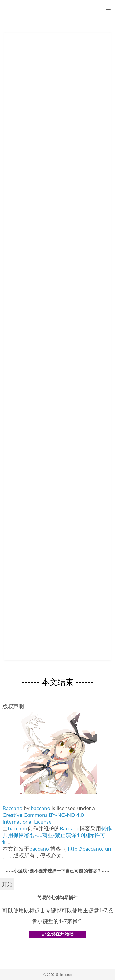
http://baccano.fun (89, 849)
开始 (7, 884)
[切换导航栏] (108, 8)
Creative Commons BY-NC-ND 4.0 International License (43, 818)
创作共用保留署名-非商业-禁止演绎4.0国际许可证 (57, 835)
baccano (40, 808)
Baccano (12, 808)
